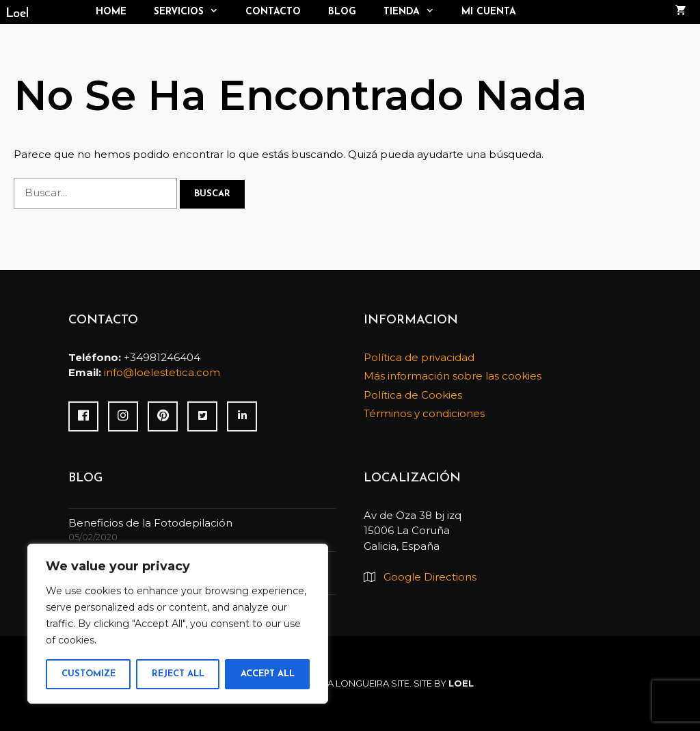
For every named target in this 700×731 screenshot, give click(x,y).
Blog (342, 12)
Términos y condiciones (424, 413)
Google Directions (430, 577)
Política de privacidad (419, 357)
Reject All (178, 674)
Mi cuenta (489, 12)
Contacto (273, 12)
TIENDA (416, 12)
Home (111, 12)
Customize (89, 674)
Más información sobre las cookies (453, 376)
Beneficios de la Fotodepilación (150, 523)
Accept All (268, 674)
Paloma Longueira (342, 683)
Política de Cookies (413, 395)
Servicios (193, 12)
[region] (178, 624)
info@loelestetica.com (162, 372)
